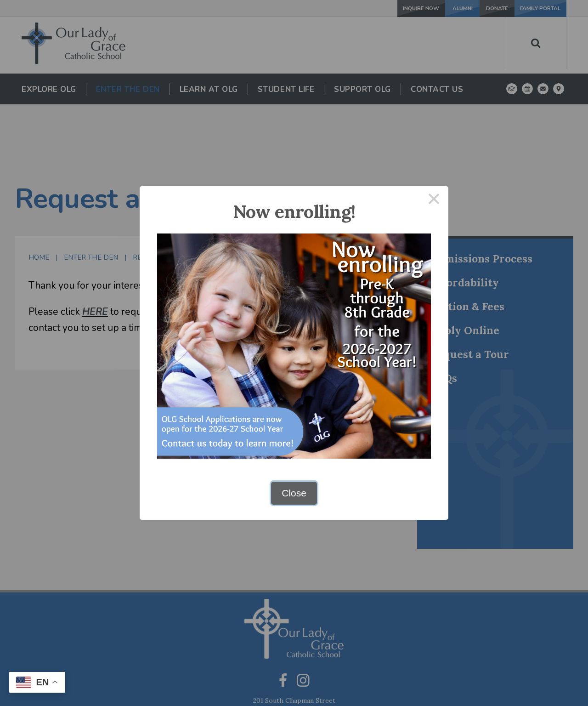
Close (294, 493)
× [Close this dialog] (434, 201)
